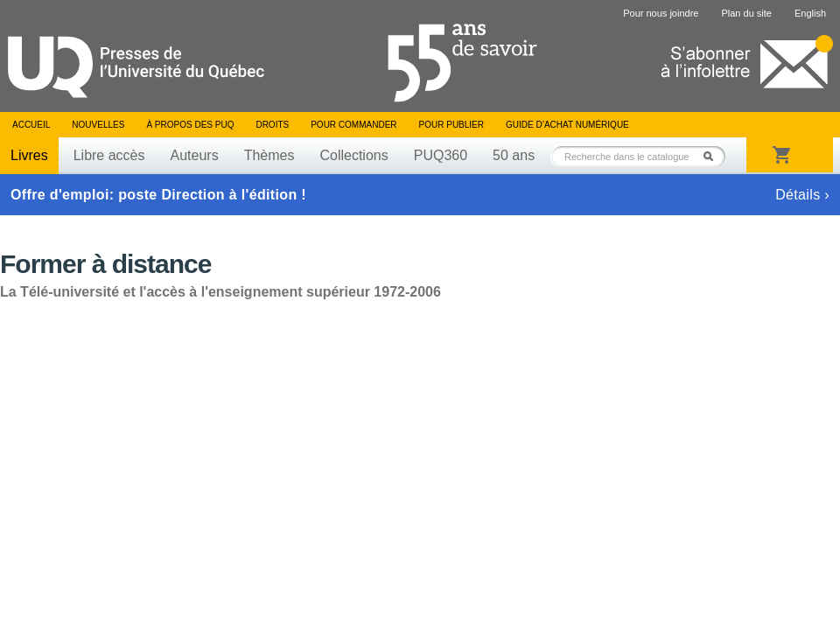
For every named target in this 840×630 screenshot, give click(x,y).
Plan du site (746, 13)
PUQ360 (441, 155)
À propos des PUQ (190, 125)
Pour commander (353, 125)
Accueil (31, 125)
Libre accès (109, 155)
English (810, 13)
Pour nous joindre (661, 13)
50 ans (514, 155)
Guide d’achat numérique (567, 125)
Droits (272, 125)
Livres (29, 155)
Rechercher (713, 156)
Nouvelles (98, 125)
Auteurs (195, 155)
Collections (353, 155)
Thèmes (269, 155)
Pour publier (451, 125)
